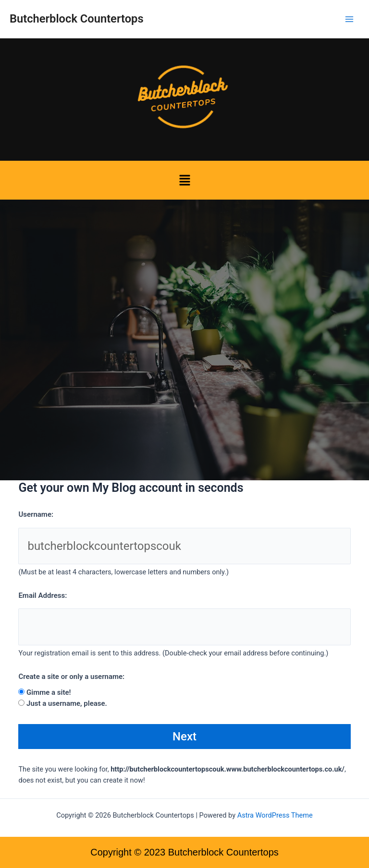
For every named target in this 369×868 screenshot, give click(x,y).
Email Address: (43, 595)
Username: (36, 514)
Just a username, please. (67, 703)
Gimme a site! (49, 692)
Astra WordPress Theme (275, 815)
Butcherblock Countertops (77, 19)
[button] (184, 180)
